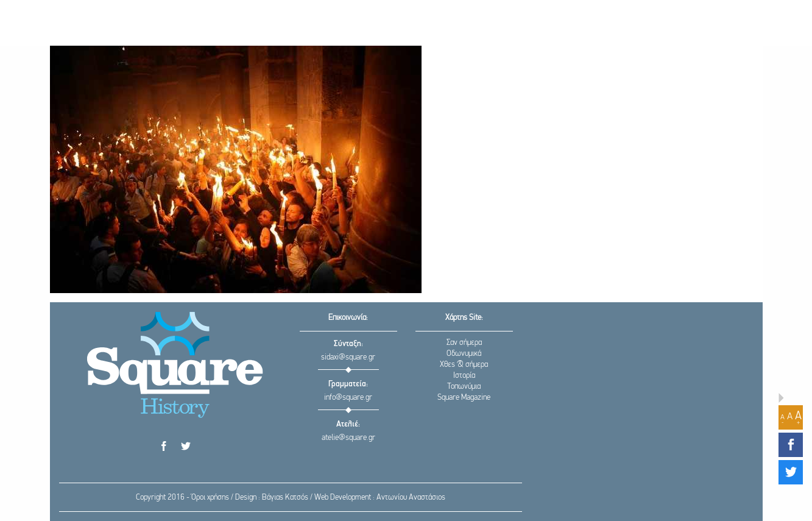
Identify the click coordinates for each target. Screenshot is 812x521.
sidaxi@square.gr (348, 357)
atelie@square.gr (348, 438)
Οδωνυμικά (464, 354)
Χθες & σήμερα (464, 365)
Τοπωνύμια (464, 387)
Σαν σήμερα (464, 343)
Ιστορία (464, 376)
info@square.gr (348, 398)
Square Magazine (464, 398)
